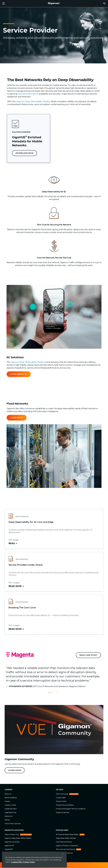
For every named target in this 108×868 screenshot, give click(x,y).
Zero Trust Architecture (64, 853)
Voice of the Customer (13, 824)
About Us (8, 794)
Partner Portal (61, 801)
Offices (7, 820)
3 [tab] (58, 694)
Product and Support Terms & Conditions (71, 809)
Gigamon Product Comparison (67, 846)
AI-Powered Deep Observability (67, 834)
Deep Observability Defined (66, 838)
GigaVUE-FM (9, 846)
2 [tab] (54, 694)
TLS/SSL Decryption (12, 860)
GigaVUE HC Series (11, 853)
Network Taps (10, 857)
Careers (7, 801)
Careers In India (10, 805)
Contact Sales (61, 798)
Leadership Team (11, 809)
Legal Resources (10, 812)
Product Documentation (65, 805)
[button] (104, 3)
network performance (28, 94)
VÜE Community (62, 794)
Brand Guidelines (11, 798)
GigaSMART (9, 849)
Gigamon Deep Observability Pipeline (33, 101)
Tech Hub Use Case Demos (66, 849)
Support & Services (63, 812)
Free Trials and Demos (64, 842)
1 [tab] (50, 694)
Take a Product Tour (12, 834)
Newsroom (9, 816)
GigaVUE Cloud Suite (12, 842)
